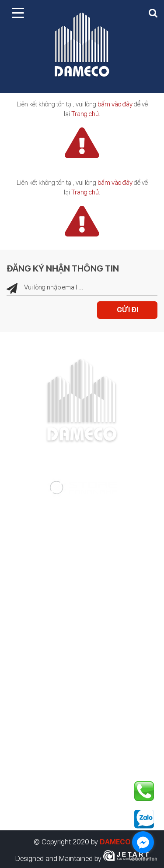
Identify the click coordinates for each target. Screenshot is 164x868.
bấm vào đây (115, 104)
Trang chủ (85, 114)
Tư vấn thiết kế (36, 533)
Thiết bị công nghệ (42, 621)
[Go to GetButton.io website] (143, 859)
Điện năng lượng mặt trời (50, 586)
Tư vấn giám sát (37, 551)
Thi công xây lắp (38, 568)
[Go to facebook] (143, 842)
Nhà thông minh (37, 603)
